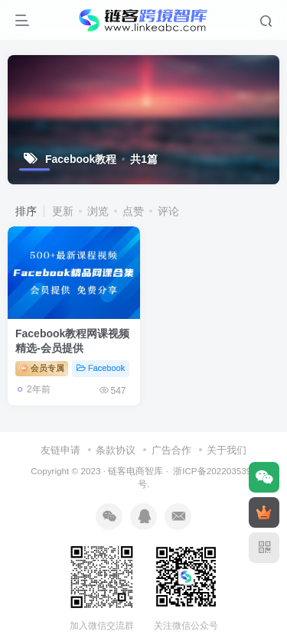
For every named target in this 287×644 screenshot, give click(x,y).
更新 (63, 211)
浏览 (98, 211)
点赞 (133, 211)
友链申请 (60, 450)
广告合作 (171, 450)
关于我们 (227, 450)
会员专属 (42, 368)
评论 (168, 211)
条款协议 (116, 450)
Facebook (101, 368)
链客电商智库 (135, 471)
